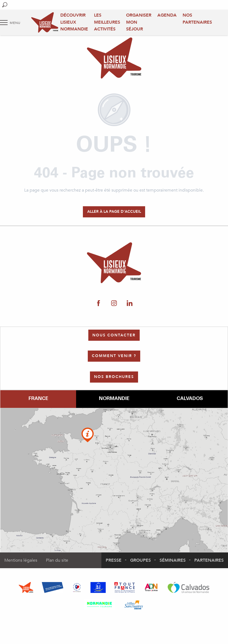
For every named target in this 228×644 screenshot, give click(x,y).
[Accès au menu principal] (10, 23)
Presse (114, 560)
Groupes (140, 560)
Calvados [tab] (190, 399)
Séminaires (173, 560)
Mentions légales (21, 560)
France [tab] (38, 399)
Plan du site (57, 560)
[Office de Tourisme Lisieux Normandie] (114, 59)
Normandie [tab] (114, 399)
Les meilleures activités (107, 22)
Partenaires (209, 560)
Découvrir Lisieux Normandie (74, 22)
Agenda (167, 15)
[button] (5, 5)
